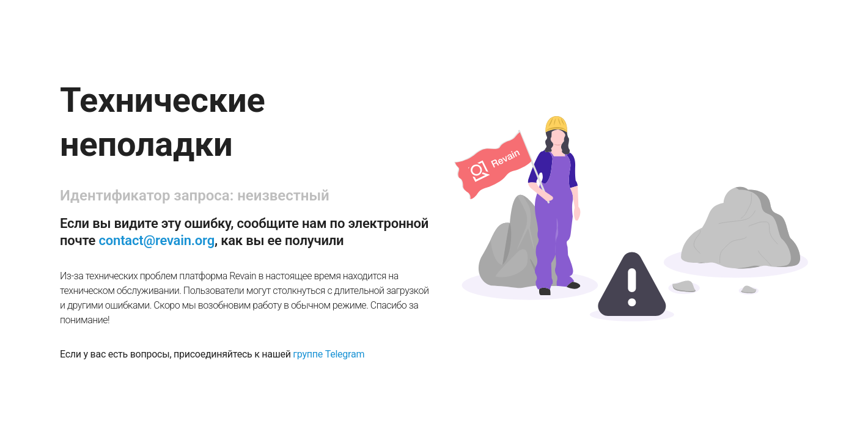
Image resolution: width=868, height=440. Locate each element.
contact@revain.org (157, 240)
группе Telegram (329, 354)
